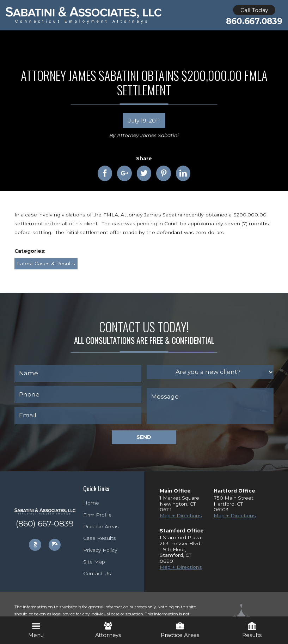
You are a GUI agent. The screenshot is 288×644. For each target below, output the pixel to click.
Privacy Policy (100, 550)
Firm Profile (97, 515)
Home (91, 503)
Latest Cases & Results (46, 263)
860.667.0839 (254, 21)
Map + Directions (181, 515)
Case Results (100, 538)
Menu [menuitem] (36, 630)
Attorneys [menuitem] (108, 630)
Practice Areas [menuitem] (180, 630)
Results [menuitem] (252, 630)
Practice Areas (101, 526)
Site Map (94, 562)
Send (144, 437)
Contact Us (97, 573)
